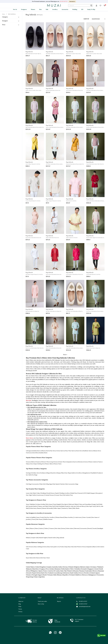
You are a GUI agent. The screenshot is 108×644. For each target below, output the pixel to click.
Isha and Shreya (81, 506)
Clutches (62, 484)
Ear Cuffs (28, 475)
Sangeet (93, 493)
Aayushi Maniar (33, 506)
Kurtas (63, 528)
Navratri (80, 493)
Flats (37, 453)
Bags (77, 484)
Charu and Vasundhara (85, 504)
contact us (81, 598)
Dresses (28, 462)
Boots (46, 453)
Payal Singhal (57, 504)
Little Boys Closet (45, 558)
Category (5, 17)
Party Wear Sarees (70, 451)
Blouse (43, 451)
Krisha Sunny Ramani (35, 508)
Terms (20, 609)
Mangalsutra (86, 473)
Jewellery (55, 9)
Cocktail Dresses (49, 495)
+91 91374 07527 (82, 601)
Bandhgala (100, 528)
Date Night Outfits (31, 495)
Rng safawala (61, 538)
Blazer (95, 547)
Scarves (75, 462)
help (39, 598)
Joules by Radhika (31, 517)
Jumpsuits (69, 462)
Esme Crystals (87, 517)
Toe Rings (35, 475)
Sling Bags (49, 484)
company (22, 598)
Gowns (86, 462)
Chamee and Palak (43, 506)
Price (4, 25)
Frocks (62, 547)
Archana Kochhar (41, 504)
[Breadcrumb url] (4, 14)
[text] (80, 5)
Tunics (100, 462)
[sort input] (97, 19)
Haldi (88, 493)
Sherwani (29, 400)
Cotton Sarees (60, 451)
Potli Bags (29, 484)
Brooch (90, 528)
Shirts (28, 528)
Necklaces (43, 473)
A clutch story (78, 517)
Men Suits (58, 528)
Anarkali (34, 451)
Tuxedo (95, 528)
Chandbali (93, 473)
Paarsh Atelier (52, 538)
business (60, 598)
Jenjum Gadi (35, 538)
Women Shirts (49, 464)
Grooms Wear (59, 495)
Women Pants (58, 464)
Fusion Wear (62, 462)
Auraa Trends (40, 517)
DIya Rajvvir (65, 504)
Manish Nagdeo (43, 538)
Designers (24, 9)
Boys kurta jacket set (53, 547)
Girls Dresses (30, 547)
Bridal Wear (74, 493)
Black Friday (37, 493)
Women (33, 9)
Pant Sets (53, 451)
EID (82, 9)
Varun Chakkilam (31, 504)
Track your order (42, 601)
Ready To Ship (91, 9)
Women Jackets (93, 462)
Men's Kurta (29, 438)
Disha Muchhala (60, 506)
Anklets (73, 473)
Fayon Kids (29, 558)
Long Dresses (54, 462)
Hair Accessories (70, 484)
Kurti (48, 451)
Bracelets (53, 473)
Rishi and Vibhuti (74, 504)
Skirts (33, 462)
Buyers (59, 601)
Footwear (29, 453)
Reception (99, 493)
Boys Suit (71, 547)
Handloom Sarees (88, 451)
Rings (48, 473)
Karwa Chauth (55, 493)
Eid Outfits (66, 495)
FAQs (20, 606)
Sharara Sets (97, 451)
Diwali (48, 493)
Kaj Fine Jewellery (50, 517)
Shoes (37, 528)
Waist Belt (43, 484)
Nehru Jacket (70, 528)
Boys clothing (38, 547)
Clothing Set (41, 464)
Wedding (75, 9)
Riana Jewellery (69, 517)
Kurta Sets (79, 451)
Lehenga (28, 451)
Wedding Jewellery (65, 493)
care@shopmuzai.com (83, 606)
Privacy (20, 612)
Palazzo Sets (29, 464)
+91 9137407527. (64, 1)
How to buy (41, 604)
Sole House (39, 519)
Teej (72, 495)
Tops (35, 464)
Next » (65, 355)
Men (40, 9)
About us (21, 601)
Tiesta (34, 519)
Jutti (33, 453)
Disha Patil (52, 506)
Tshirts (46, 528)
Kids (47, 9)
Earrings (28, 473)
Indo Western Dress (80, 547)
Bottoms (80, 462)
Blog (20, 604)
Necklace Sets (35, 473)
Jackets (41, 528)
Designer (5, 21)
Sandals (41, 453)
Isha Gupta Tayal (91, 506)
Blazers (32, 528)
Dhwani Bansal (60, 517)
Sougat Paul (95, 504)
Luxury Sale (29, 493)
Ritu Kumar (49, 504)
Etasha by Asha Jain (70, 506)
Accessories (65, 9)
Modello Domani (48, 519)
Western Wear (45, 462)
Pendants (99, 473)
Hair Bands (56, 484)
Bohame (28, 538)
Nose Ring (68, 473)
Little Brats (36, 558)
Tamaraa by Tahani (67, 508)
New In (15, 9)
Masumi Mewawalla (47, 508)
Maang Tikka (60, 473)
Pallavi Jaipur (57, 508)
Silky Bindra (76, 508)
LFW (85, 493)
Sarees (39, 451)
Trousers (38, 462)
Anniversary (40, 495)
